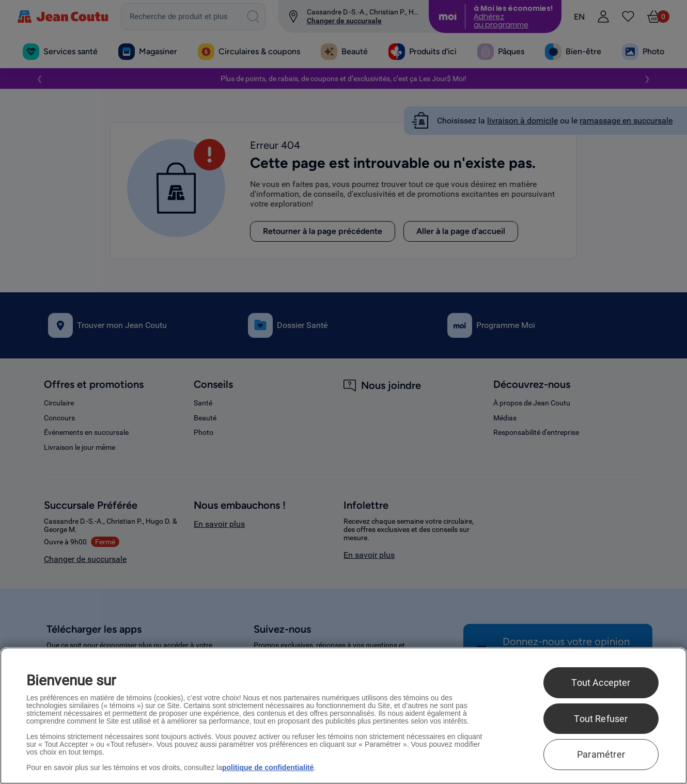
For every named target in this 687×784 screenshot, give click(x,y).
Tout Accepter (601, 683)
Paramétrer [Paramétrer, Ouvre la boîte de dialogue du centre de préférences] (601, 754)
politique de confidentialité (268, 767)
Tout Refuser (601, 719)
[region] (343, 716)
